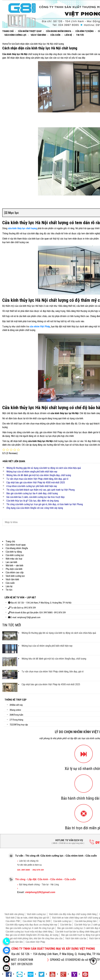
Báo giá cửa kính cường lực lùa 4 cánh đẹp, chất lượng (32, 493)
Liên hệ (68, 35)
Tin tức (80, 35)
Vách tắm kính (38, 35)
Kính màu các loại (14, 559)
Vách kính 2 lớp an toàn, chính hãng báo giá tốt (27, 918)
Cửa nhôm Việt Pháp (35, 942)
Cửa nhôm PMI (13, 921)
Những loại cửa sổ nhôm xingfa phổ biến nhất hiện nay (32, 472)
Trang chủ (8, 31)
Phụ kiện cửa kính (14, 569)
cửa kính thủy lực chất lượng (22, 228)
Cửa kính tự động (84, 31)
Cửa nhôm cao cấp (15, 572)
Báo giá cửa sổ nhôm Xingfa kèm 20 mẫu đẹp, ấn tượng (32, 935)
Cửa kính (43, 879)
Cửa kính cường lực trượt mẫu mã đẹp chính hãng (29, 932)
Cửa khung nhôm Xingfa (59, 31)
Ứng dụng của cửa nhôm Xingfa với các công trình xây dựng (35, 508)
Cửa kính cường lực (15, 555)
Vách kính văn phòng (14, 914)
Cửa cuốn (55, 35)
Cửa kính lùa (66, 925)
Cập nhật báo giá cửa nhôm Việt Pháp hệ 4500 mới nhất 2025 (36, 483)
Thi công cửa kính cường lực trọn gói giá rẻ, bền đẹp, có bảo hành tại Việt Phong (45, 504)
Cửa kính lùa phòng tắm (86, 921)
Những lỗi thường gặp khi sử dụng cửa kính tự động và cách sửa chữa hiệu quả (44, 468)
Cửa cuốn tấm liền (14, 942)
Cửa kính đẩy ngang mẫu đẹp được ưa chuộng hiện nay (31, 925)
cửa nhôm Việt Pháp (40, 326)
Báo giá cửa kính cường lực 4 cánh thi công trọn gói (30, 928)
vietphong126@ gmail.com (29, 617)
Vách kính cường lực (15, 35)
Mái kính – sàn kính (14, 566)
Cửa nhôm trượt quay (30, 31)
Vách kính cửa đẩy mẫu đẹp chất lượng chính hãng (73, 914)
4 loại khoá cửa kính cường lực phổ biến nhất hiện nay (32, 486)
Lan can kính (11, 562)
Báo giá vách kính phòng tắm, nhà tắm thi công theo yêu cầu (34, 938)
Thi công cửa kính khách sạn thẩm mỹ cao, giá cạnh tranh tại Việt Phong (41, 490)
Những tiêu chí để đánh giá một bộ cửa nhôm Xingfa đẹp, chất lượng (39, 475)
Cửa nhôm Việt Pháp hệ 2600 (37, 921)
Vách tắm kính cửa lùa (76, 938)
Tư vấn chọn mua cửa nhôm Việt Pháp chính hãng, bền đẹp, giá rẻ (37, 479)
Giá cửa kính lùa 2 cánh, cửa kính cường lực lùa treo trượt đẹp (35, 497)
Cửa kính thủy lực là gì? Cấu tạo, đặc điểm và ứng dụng (33, 501)
